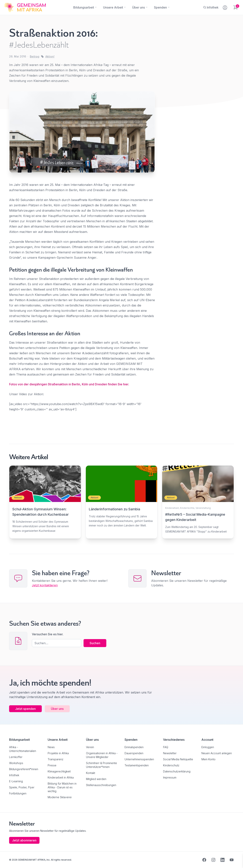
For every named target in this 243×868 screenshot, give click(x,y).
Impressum (170, 777)
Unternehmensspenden (139, 759)
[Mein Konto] (225, 7)
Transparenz (56, 759)
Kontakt (91, 773)
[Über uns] (138, 7)
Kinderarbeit (172, 508)
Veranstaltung (203, 508)
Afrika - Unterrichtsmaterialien (23, 749)
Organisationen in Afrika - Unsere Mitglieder (102, 755)
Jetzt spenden (25, 709)
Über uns (57, 709)
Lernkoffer (16, 757)
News (51, 747)
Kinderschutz (171, 765)
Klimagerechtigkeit (59, 771)
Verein (90, 747)
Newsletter (170, 753)
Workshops (16, 763)
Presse (52, 765)
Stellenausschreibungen (101, 785)
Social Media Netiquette (178, 759)
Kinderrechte (187, 508)
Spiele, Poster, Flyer (22, 787)
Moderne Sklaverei (60, 797)
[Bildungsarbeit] (84, 7)
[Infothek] (211, 7)
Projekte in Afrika (58, 753)
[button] (8, 860)
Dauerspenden (134, 753)
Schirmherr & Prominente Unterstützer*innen (101, 765)
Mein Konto (208, 759)
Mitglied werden (96, 779)
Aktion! (50, 56)
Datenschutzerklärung (177, 771)
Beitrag (35, 56)
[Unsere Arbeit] (113, 7)
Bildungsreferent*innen (24, 769)
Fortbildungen (18, 793)
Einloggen (208, 747)
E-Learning (16, 781)
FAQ (166, 747)
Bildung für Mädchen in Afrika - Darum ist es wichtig (62, 787)
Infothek (14, 775)
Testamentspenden (137, 765)
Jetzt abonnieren (24, 840)
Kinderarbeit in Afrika (61, 777)
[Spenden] (160, 7)
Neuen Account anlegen (217, 753)
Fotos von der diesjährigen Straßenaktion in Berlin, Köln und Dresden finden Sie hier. (69, 384)
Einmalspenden (134, 747)
